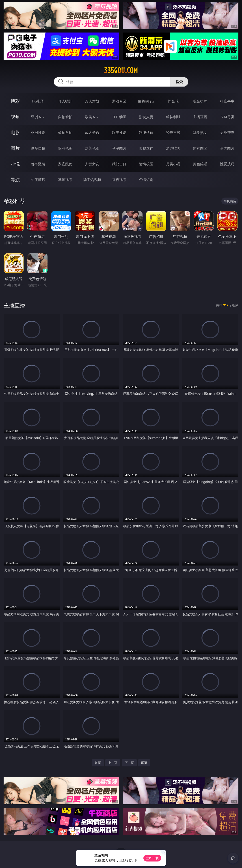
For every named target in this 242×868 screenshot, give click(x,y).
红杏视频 (119, 180)
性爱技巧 (227, 164)
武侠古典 (119, 164)
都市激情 (38, 164)
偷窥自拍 (38, 148)
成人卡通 (92, 133)
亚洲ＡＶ (38, 117)
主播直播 (200, 117)
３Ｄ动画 (119, 117)
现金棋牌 (200, 101)
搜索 (179, 82)
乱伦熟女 (200, 133)
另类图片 (227, 148)
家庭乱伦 (65, 164)
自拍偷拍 (65, 117)
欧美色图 (92, 148)
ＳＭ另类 (227, 117)
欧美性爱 (119, 133)
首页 (98, 763)
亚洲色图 (65, 148)
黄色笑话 (200, 164)
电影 (15, 132)
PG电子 (38, 101)
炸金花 (173, 101)
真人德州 (65, 101)
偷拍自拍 (65, 133)
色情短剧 (146, 180)
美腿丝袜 (146, 148)
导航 (15, 179)
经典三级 (173, 133)
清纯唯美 (173, 148)
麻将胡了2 (146, 101)
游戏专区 (119, 101)
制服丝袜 (146, 133)
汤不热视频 (92, 180)
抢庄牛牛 (227, 101)
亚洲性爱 (38, 133)
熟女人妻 (146, 117)
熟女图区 (200, 148)
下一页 (129, 763)
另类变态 (227, 133)
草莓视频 (65, 180)
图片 (15, 148)
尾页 (144, 763)
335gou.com (121, 70)
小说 (15, 164)
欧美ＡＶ (92, 117)
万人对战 (92, 101)
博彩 (15, 101)
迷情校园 (146, 164)
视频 (15, 117)
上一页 (113, 763)
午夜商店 (38, 180)
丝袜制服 (173, 117)
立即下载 (152, 858)
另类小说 (173, 164)
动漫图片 (119, 148)
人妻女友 (92, 164)
